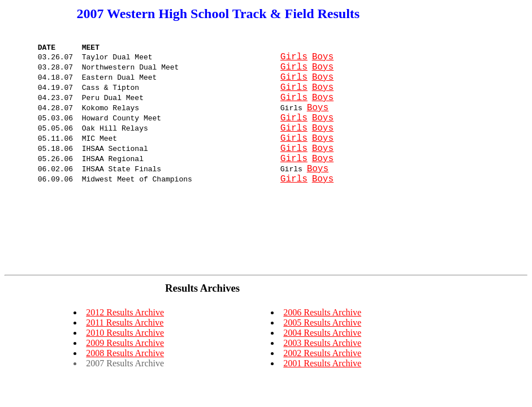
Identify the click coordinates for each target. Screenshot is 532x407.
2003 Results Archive (322, 343)
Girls (294, 62)
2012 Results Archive (125, 312)
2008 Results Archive (125, 353)
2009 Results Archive (125, 343)
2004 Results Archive (322, 333)
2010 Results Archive (125, 333)
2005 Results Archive (322, 322)
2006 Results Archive (322, 312)
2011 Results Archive (125, 322)
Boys (323, 62)
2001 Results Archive (322, 363)
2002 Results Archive (322, 353)
